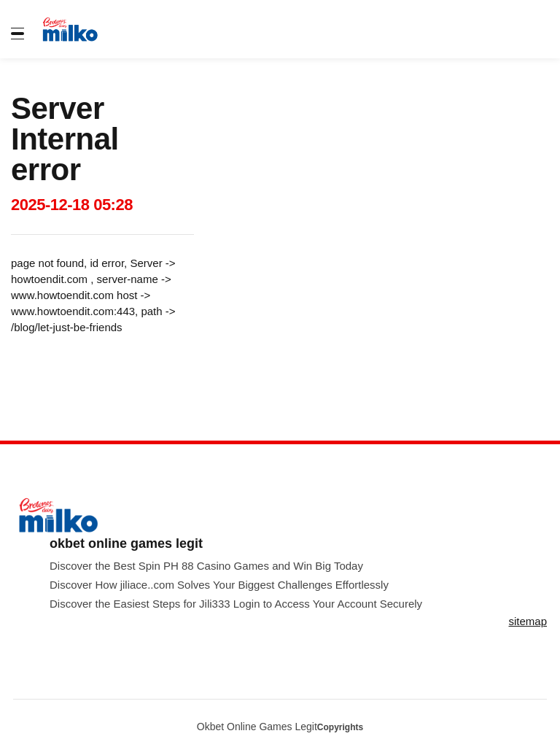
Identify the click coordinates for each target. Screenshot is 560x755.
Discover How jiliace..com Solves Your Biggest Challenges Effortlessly (219, 585)
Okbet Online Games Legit (257, 727)
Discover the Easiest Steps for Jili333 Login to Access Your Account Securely (236, 604)
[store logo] (79, 29)
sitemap (528, 621)
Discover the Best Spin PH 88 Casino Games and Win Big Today (206, 566)
